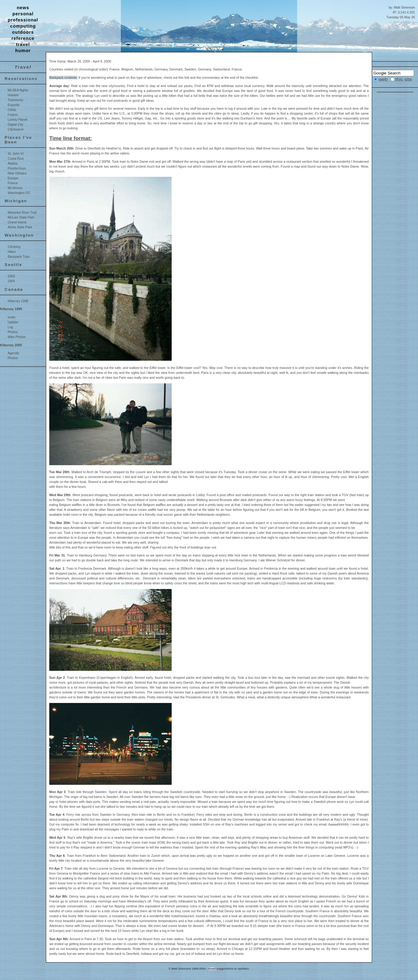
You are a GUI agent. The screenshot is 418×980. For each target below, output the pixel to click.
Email (212, 969)
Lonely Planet (18, 120)
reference (23, 38)
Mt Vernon (15, 188)
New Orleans (17, 173)
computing (23, 26)
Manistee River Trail (22, 212)
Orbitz (12, 110)
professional (23, 20)
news (23, 8)
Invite (11, 317)
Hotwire (13, 95)
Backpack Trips (19, 256)
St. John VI (16, 154)
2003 (11, 276)
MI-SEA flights (18, 90)
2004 (11, 281)
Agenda (13, 353)
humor (23, 51)
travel (23, 44)
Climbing (14, 247)
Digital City (15, 124)
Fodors (13, 115)
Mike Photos (17, 337)
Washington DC (19, 193)
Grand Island (17, 222)
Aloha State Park (20, 227)
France (13, 183)
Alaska (13, 163)
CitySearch (16, 129)
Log (10, 327)
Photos (13, 332)
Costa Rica (16, 158)
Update (13, 322)
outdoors (23, 32)
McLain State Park (21, 217)
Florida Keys (17, 168)
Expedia (14, 105)
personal (23, 14)
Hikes (12, 252)
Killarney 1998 (18, 301)
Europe (13, 178)
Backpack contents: (63, 78)
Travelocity (15, 100)
